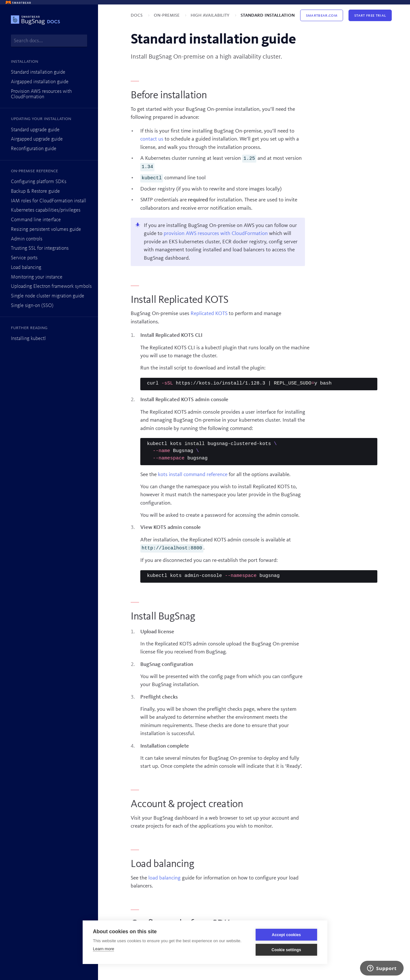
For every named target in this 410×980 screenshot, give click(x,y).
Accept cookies (287, 935)
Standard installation (268, 15)
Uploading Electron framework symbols (51, 287)
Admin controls (27, 239)
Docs (137, 15)
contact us (152, 139)
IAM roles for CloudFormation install (49, 201)
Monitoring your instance (37, 277)
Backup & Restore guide (35, 191)
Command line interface (36, 220)
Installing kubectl (28, 339)
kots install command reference (193, 475)
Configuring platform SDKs (39, 182)
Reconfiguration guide (34, 149)
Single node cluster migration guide (48, 296)
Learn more (103, 949)
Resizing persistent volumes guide (46, 230)
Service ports (24, 258)
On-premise (167, 15)
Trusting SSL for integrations (40, 248)
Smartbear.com (322, 15)
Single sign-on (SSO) (32, 306)
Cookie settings (286, 950)
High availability (211, 15)
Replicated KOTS (209, 314)
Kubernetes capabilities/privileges (46, 210)
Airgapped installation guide (40, 82)
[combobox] (49, 41)
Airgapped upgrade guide (37, 139)
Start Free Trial (370, 15)
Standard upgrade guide (35, 130)
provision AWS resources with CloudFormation (216, 234)
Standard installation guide (38, 72)
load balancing (164, 878)
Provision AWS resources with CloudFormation (41, 94)
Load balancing (26, 268)
